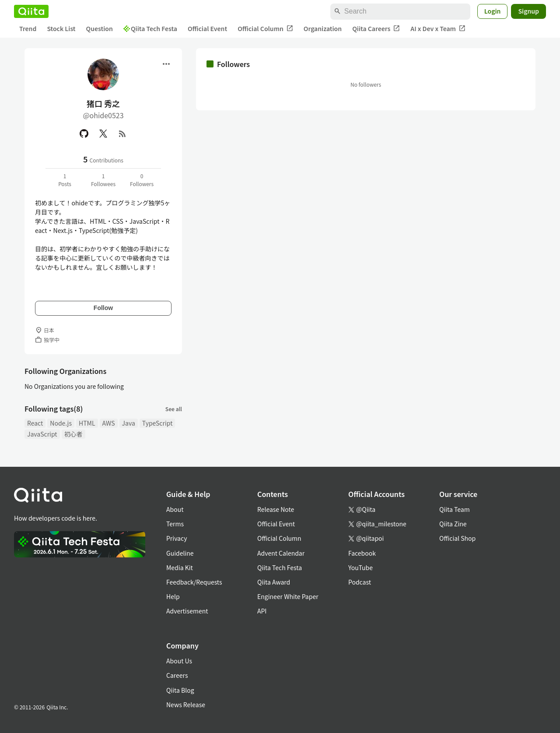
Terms (175, 524)
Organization (323, 28)
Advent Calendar (281, 553)
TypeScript (157, 423)
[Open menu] (166, 64)
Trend (28, 28)
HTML (87, 423)
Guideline (180, 553)
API (262, 611)
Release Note (276, 509)
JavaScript (42, 434)
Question (100, 28)
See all (174, 409)
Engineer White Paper (288, 596)
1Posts (65, 180)
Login (493, 11)
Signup (528, 11)
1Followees (103, 180)
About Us (179, 661)
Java (129, 423)
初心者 (73, 434)
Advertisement (187, 611)
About (175, 509)
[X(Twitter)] (103, 134)
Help (173, 596)
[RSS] (122, 134)
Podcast (360, 582)
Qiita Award (274, 582)
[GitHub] (84, 134)
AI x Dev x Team (438, 29)
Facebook (362, 553)
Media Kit (180, 567)
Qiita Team (455, 509)
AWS (109, 423)
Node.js (61, 423)
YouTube (360, 567)
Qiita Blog (180, 690)
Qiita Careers (376, 29)
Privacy (177, 538)
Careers (177, 675)
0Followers (142, 180)
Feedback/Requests (194, 582)
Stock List (61, 28)
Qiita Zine (453, 524)
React (35, 423)
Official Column (265, 29)
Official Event (207, 28)
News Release (186, 705)
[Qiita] (31, 11)
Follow (103, 308)
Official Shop (457, 538)
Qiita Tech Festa (150, 28)
